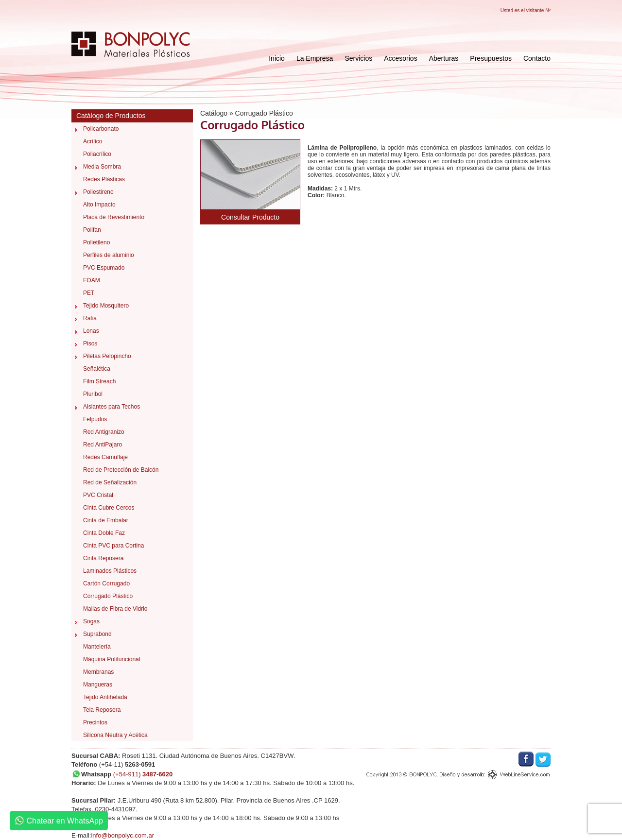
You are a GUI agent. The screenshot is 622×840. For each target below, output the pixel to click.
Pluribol (93, 394)
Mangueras (98, 685)
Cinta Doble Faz (104, 533)
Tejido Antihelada (105, 697)
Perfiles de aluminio (109, 255)
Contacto (537, 58)
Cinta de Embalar (106, 520)
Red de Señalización (110, 482)
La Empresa (315, 58)
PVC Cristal (98, 495)
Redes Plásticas (104, 179)
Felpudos (95, 419)
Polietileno (96, 242)
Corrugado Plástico (108, 596)
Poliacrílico (97, 154)
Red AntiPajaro (103, 445)
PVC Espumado (104, 268)
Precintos (95, 722)
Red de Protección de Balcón (121, 470)
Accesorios (400, 58)
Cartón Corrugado (106, 583)
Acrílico (93, 141)
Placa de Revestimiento (114, 217)
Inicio (277, 58)
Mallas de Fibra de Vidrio (115, 609)
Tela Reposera (102, 710)
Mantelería (97, 647)
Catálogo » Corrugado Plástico (247, 113)
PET (89, 293)
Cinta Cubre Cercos (109, 508)
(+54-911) (143, 774)
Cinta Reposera (103, 558)
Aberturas (444, 58)
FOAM (92, 280)
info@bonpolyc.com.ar (122, 835)
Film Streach (99, 381)
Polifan (92, 230)
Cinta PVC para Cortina (113, 546)
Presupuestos (491, 58)
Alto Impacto (99, 205)
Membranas (98, 672)
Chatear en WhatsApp (59, 821)
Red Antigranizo (104, 432)
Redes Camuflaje (105, 457)
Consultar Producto (250, 217)
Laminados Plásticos (110, 571)
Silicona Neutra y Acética (115, 735)
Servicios (358, 58)
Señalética (97, 369)
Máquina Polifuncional (112, 659)
